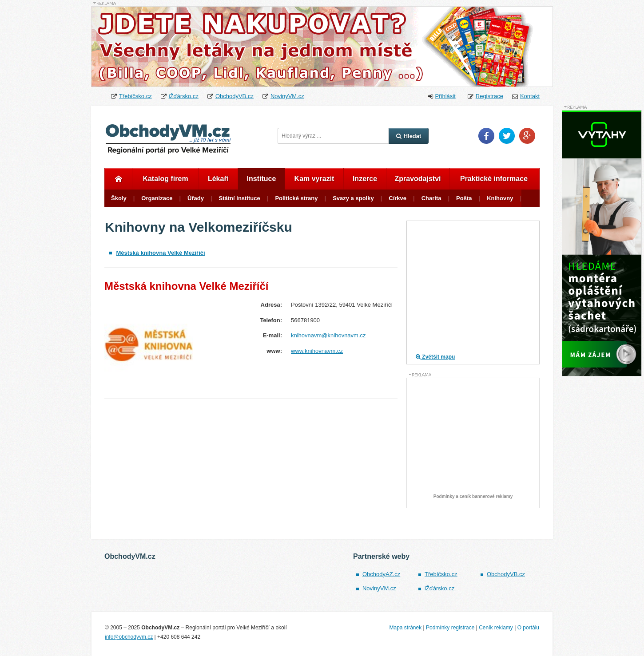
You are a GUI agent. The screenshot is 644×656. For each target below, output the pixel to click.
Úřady (196, 198)
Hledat (409, 136)
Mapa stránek (405, 628)
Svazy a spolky (353, 198)
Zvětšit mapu (435, 357)
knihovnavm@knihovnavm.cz (328, 335)
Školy (119, 198)
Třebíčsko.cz (135, 96)
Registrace (489, 96)
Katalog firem (165, 179)
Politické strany (296, 198)
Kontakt (530, 96)
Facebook (486, 136)
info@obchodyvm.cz (129, 637)
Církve (398, 198)
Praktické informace (494, 179)
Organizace (157, 198)
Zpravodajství (417, 179)
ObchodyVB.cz (235, 96)
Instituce (262, 179)
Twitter (507, 136)
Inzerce (365, 179)
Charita (431, 198)
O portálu (528, 628)
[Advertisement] (473, 434)
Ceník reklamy (496, 628)
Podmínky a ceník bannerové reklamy (473, 497)
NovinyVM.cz (287, 96)
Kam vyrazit (314, 179)
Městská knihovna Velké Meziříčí (160, 253)
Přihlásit (445, 96)
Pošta (464, 198)
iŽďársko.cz (184, 96)
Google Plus (527, 136)
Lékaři (218, 179)
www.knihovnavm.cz (317, 351)
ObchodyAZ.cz (381, 574)
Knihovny (500, 198)
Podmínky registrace (450, 628)
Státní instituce (240, 198)
